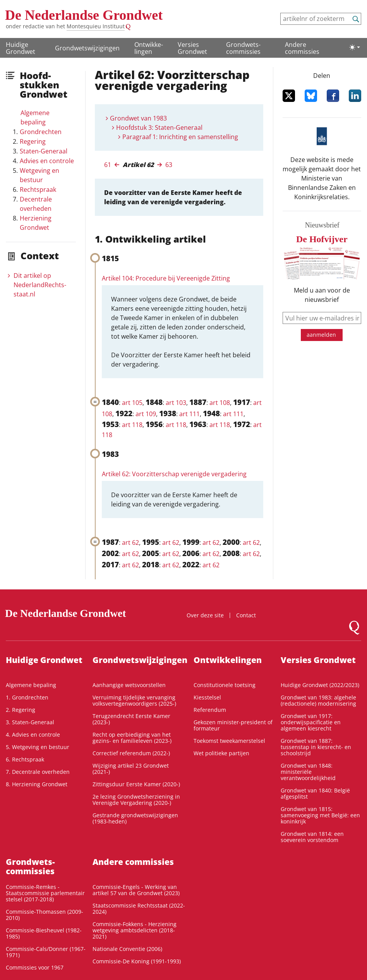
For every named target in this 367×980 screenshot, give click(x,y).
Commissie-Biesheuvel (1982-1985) (44, 933)
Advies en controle (47, 161)
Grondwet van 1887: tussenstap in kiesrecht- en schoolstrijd (316, 747)
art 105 (132, 403)
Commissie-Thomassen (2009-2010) (45, 915)
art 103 (176, 403)
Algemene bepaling (35, 117)
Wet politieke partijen (221, 753)
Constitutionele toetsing (225, 685)
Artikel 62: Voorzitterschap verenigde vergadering (174, 474)
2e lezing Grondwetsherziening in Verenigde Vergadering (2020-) (136, 800)
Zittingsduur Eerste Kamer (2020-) (136, 784)
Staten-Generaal (44, 151)
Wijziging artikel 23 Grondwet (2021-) (131, 769)
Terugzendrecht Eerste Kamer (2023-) (131, 719)
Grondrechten (41, 132)
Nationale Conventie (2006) (127, 949)
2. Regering (21, 710)
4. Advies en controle (33, 735)
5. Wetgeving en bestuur (38, 747)
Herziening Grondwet (36, 223)
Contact (246, 615)
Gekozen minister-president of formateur (233, 725)
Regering (33, 141)
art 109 (146, 414)
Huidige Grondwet (21, 48)
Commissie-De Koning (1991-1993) (137, 961)
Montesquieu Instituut (96, 26)
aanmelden (321, 335)
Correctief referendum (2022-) (131, 753)
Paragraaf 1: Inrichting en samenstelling (180, 137)
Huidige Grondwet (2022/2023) (320, 685)
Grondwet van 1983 (138, 118)
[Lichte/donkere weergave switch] (355, 47)
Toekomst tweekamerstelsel (229, 741)
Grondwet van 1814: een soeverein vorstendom (312, 837)
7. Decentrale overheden (38, 772)
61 (108, 165)
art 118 (132, 425)
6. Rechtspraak (25, 759)
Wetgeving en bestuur (39, 175)
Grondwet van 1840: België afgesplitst (315, 793)
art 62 (130, 543)
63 (169, 165)
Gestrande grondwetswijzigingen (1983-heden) (135, 818)
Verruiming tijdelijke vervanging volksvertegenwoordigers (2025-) (134, 700)
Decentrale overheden (36, 204)
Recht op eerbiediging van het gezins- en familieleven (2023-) (132, 738)
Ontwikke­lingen (149, 48)
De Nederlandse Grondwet (84, 15)
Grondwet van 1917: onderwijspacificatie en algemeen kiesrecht (311, 722)
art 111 (190, 414)
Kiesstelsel (207, 697)
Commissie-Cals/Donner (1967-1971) (46, 952)
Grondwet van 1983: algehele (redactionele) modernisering (318, 700)
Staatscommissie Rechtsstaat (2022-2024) (139, 909)
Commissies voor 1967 (35, 967)
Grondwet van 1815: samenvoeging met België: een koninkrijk (320, 815)
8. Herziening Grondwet (37, 784)
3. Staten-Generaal (30, 722)
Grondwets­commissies (243, 48)
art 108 (220, 403)
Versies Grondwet (192, 48)
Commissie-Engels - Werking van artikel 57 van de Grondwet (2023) (136, 890)
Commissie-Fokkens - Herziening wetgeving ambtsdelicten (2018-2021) (135, 930)
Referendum (210, 710)
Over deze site (205, 615)
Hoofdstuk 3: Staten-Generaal (159, 127)
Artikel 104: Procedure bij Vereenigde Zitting (166, 278)
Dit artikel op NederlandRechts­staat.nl (40, 285)
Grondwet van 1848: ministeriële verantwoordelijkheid (308, 772)
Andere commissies (302, 48)
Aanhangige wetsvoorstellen (129, 685)
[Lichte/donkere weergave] (355, 47)
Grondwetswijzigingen (87, 48)
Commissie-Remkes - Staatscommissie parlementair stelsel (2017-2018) (45, 893)
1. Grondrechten (27, 697)
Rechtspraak (38, 189)
